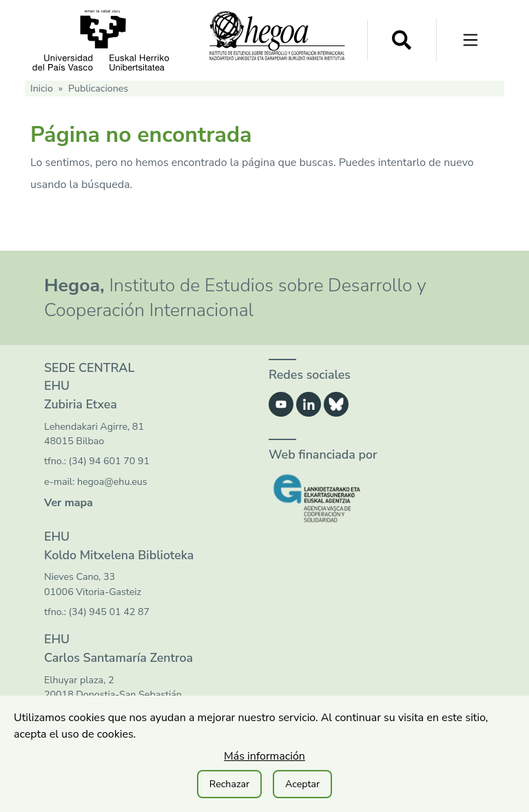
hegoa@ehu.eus (112, 482)
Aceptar (302, 784)
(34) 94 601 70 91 (109, 461)
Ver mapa (69, 503)
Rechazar (229, 784)
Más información (264, 756)
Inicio (42, 89)
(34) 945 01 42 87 (109, 612)
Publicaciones (98, 89)
